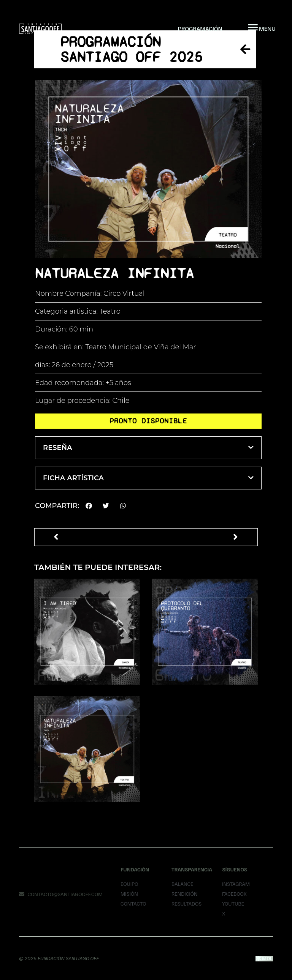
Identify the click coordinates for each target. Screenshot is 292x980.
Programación (200, 28)
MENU (267, 28)
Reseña (58, 448)
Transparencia (192, 869)
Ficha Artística (73, 478)
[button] (148, 448)
